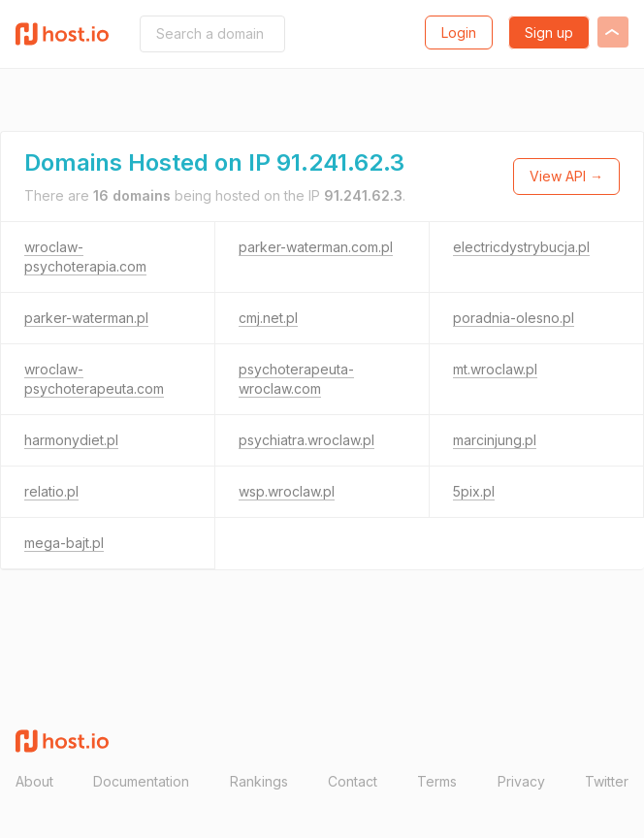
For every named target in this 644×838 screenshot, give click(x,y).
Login (459, 32)
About (34, 781)
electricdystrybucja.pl (521, 247)
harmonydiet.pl (71, 440)
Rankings (259, 781)
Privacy (521, 781)
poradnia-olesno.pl (514, 318)
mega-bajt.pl (64, 543)
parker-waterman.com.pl (316, 247)
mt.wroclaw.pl (495, 369)
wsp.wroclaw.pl (287, 491)
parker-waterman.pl (86, 318)
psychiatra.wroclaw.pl (306, 440)
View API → (566, 176)
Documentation (141, 781)
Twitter (607, 781)
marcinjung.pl (495, 440)
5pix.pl (474, 491)
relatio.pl (51, 491)
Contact (353, 781)
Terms (437, 781)
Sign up (549, 32)
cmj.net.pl (268, 318)
